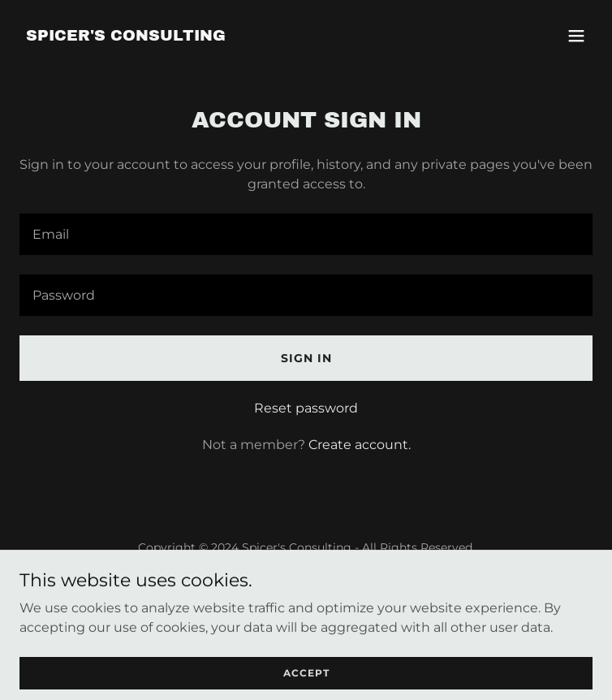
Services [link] (306, 587)
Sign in (306, 358)
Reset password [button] (306, 408)
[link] (126, 36)
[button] (576, 36)
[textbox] (306, 234)
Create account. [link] (360, 445)
